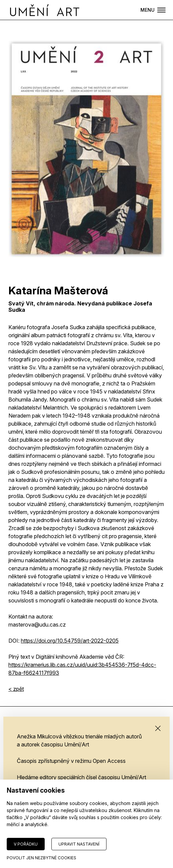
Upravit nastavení (79, 844)
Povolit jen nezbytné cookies (41, 858)
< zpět (16, 689)
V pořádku (26, 844)
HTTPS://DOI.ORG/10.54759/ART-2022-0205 (70, 641)
